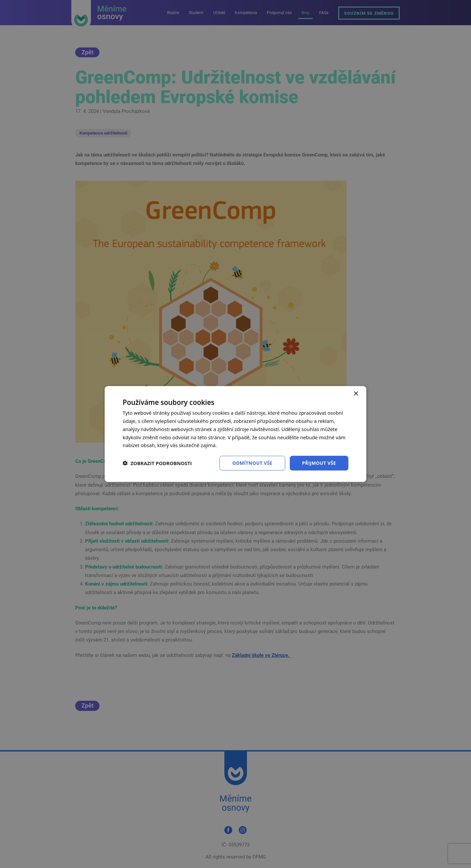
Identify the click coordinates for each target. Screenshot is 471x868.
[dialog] (235, 434)
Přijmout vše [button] (319, 463)
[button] (157, 463)
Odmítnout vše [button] (252, 463)
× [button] (356, 394)
